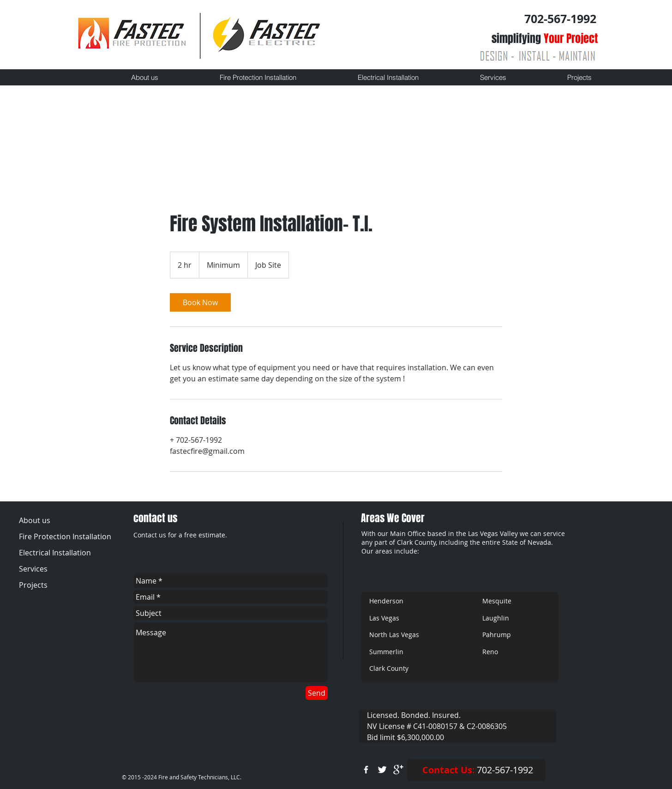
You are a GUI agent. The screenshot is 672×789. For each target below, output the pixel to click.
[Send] (317, 693)
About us (35, 520)
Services (33, 569)
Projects (33, 585)
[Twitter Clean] (382, 770)
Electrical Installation (55, 553)
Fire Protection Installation (64, 536)
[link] (200, 302)
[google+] (398, 770)
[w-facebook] (366, 770)
